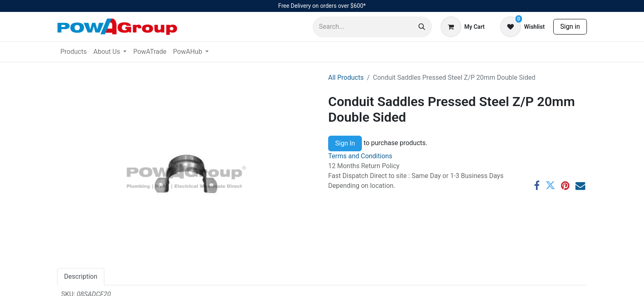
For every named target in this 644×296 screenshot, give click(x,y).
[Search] (422, 27)
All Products (346, 77)
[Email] (580, 185)
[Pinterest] (565, 185)
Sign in (570, 27)
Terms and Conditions (360, 156)
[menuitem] (74, 52)
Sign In (345, 143)
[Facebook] (537, 185)
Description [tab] (81, 276)
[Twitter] (550, 185)
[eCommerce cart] (463, 27)
